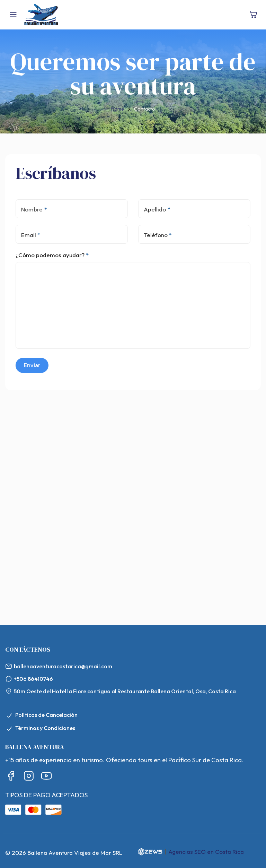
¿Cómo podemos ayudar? (51, 255)
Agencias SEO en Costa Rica (206, 852)
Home (118, 109)
